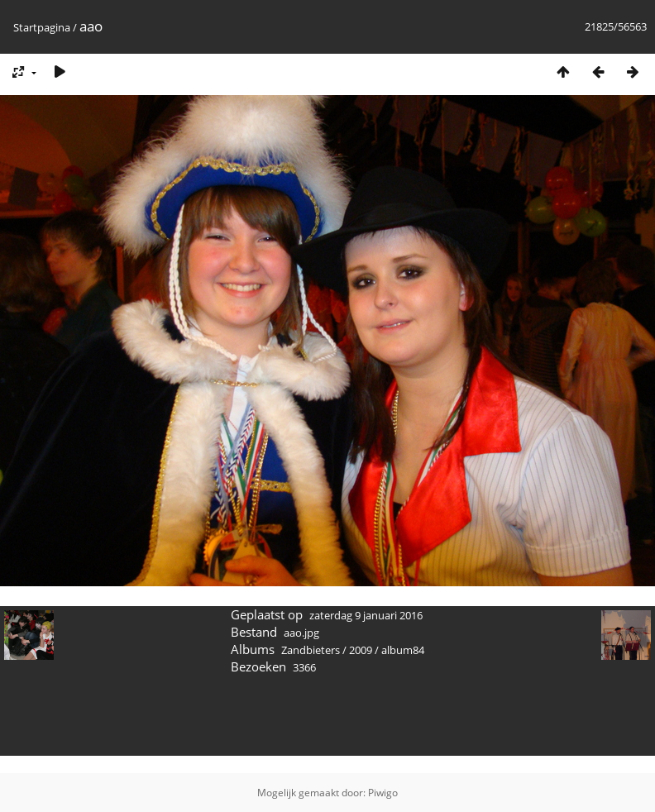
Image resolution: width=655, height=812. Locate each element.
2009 (361, 650)
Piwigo (383, 793)
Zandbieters (311, 650)
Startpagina (42, 27)
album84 (403, 650)
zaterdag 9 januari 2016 (366, 615)
